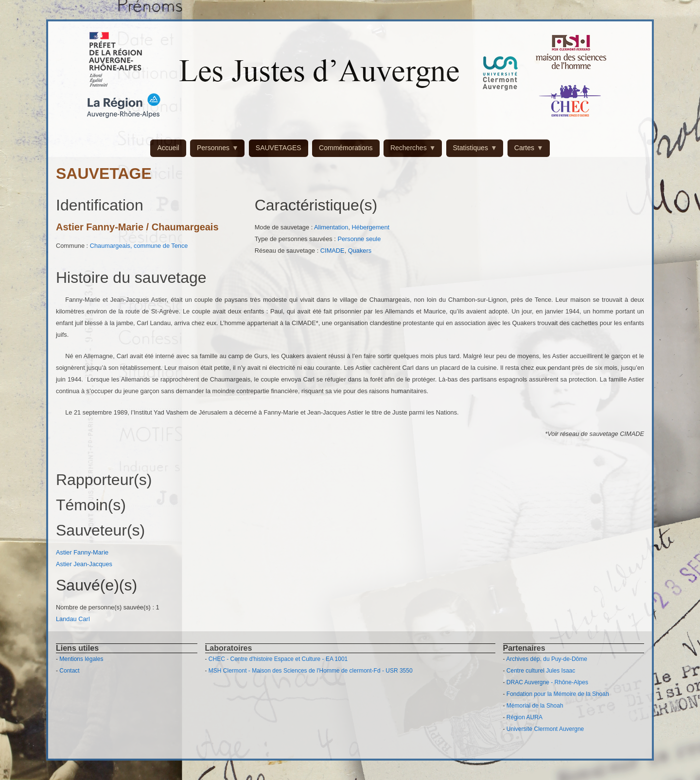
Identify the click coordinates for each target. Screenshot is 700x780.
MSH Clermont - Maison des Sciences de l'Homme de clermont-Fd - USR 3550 (311, 671)
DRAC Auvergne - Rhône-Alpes (547, 682)
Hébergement (371, 227)
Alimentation (331, 227)
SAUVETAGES (279, 148)
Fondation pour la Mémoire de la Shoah (558, 694)
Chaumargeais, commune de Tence (139, 246)
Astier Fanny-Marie (82, 552)
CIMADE (332, 251)
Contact (69, 671)
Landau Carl (73, 619)
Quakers (360, 251)
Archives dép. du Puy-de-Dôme (547, 659)
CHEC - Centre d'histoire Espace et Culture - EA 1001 (278, 659)
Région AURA (525, 717)
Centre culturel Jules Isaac (541, 671)
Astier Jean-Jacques (84, 564)
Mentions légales (81, 659)
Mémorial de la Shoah (535, 706)
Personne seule (359, 239)
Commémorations (346, 148)
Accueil (168, 148)
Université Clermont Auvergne (545, 729)
